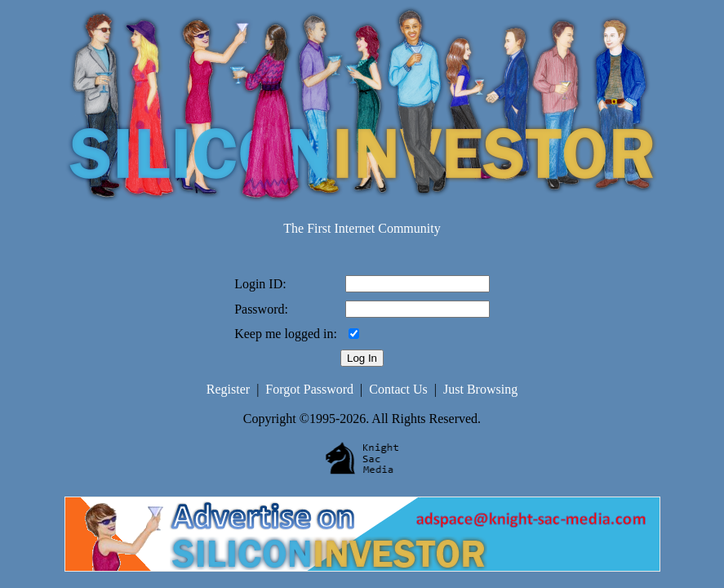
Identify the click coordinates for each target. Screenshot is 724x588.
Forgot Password (309, 389)
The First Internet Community (362, 228)
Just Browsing (480, 389)
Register (228, 389)
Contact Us (398, 389)
